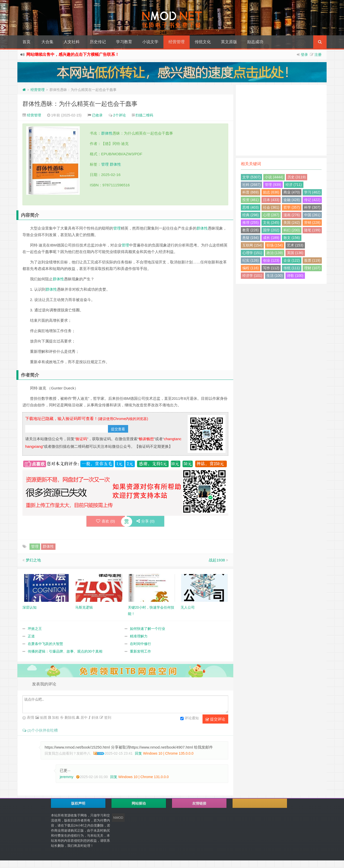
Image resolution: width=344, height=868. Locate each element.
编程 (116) (251, 268)
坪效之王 (35, 629)
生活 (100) (275, 276)
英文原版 (229, 42)
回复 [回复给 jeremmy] (114, 777)
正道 (31, 636)
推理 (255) (251, 222)
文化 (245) (271, 222)
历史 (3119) (297, 177)
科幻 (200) (292, 230)
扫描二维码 (144, 115)
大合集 (47, 42)
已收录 (97, 115)
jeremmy (67, 777)
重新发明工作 (140, 651)
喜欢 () (105, 521)
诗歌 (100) (295, 276)
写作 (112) (271, 268)
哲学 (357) (292, 207)
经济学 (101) (252, 276)
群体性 (107, 133)
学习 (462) (312, 192)
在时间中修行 (140, 644)
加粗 (55, 717)
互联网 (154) (252, 245)
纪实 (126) (251, 260)
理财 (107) (312, 268)
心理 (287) (271, 215)
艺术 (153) (295, 245)
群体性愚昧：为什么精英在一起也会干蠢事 (80, 104)
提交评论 (215, 719)
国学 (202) (271, 230)
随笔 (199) (312, 230)
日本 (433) (271, 200)
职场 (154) (275, 245)
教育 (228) (251, 230)
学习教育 (124, 42)
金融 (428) (292, 200)
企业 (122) (292, 260)
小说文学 (150, 42)
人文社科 (72, 42)
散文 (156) (292, 238)
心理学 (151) (252, 253)
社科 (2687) (251, 185)
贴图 (43, 717)
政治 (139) (275, 253)
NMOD (118, 818)
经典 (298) (251, 215)
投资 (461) (251, 200)
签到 (107, 717)
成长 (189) (271, 238)
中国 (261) (312, 215)
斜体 (95, 717)
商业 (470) (292, 192)
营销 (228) (312, 222)
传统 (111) (292, 268)
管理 (105, 164)
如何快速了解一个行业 (148, 629)
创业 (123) (271, 260)
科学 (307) (312, 207)
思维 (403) (251, 207)
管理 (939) (273, 185)
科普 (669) (251, 192)
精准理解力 (139, 636)
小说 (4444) (274, 177)
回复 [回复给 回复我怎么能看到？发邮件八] (138, 753)
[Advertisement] (281, 120)
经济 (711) (294, 185)
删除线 (69, 717)
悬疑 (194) (251, 238)
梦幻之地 (33, 560)
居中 (83, 717)
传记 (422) (312, 200)
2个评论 (120, 115)
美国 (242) (292, 222)
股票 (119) (312, 260)
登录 (304, 55)
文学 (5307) (251, 177)
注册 (318, 55)
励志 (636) (271, 192)
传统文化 (203, 42)
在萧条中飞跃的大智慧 (45, 644)
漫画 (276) (292, 215)
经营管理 (177, 42)
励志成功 (255, 42)
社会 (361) (271, 207)
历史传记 (98, 42)
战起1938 (217, 560)
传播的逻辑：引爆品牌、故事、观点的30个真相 (65, 651)
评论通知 (190, 718)
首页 (26, 42)
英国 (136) (295, 253)
